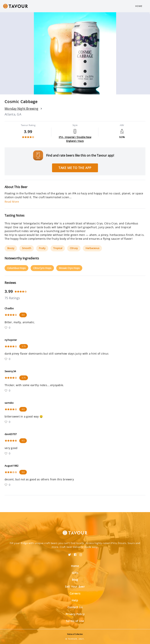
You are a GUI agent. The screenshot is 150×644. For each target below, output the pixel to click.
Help (75, 600)
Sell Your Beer (75, 587)
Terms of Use (75, 621)
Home (139, 6)
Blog (75, 580)
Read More (12, 202)
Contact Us (75, 607)
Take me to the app (75, 168)
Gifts (75, 573)
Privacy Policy (75, 614)
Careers (75, 593)
